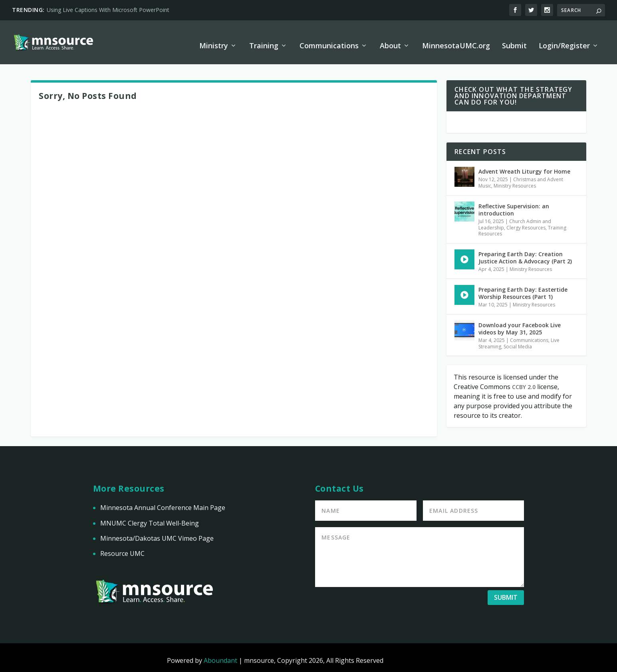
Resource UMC (122, 548)
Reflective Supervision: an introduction (514, 205)
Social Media (518, 341)
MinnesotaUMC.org (456, 41)
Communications (329, 41)
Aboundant (220, 655)
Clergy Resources (526, 222)
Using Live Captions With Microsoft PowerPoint (108, 10)
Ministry (214, 41)
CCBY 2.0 (524, 382)
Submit (514, 41)
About (390, 41)
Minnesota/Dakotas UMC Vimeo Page (157, 533)
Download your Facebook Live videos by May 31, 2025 (520, 323)
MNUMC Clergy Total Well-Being (150, 518)
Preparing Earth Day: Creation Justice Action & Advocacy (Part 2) (525, 252)
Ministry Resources (515, 181)
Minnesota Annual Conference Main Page (163, 502)
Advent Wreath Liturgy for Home (524, 166)
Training (264, 41)
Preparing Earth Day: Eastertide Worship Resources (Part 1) (523, 288)
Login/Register (564, 41)
